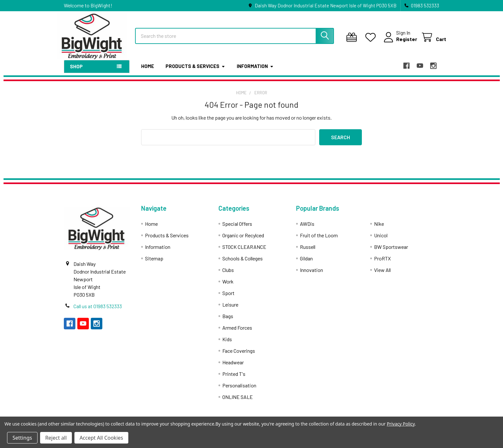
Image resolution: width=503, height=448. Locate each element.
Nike (379, 229)
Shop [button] (76, 72)
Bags (228, 321)
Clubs (228, 275)
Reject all (56, 438)
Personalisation (239, 390)
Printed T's (234, 379)
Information (255, 72)
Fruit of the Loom (319, 240)
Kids (227, 344)
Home (148, 72)
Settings (22, 438)
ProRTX (382, 263)
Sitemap (154, 263)
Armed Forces (237, 333)
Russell (308, 252)
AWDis (307, 229)
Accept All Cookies (101, 438)
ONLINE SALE (238, 402)
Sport (228, 298)
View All (382, 275)
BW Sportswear (391, 252)
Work (228, 287)
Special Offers (237, 229)
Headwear (233, 367)
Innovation (311, 275)
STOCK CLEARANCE (244, 252)
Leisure (230, 310)
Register (400, 42)
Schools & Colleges (243, 263)
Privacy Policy (401, 424)
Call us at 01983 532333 (98, 311)
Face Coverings (239, 356)
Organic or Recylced (243, 240)
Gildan (306, 263)
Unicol (381, 240)
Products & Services (195, 72)
